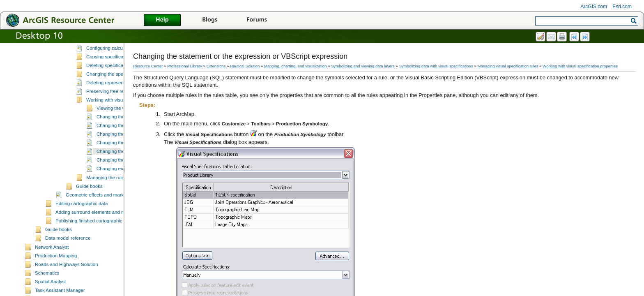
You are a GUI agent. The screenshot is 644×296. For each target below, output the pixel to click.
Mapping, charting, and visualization (296, 66)
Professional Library (185, 66)
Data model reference (68, 281)
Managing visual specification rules (113, 65)
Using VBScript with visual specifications (118, 57)
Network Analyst (52, 290)
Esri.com (622, 7)
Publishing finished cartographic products (99, 264)
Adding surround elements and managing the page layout (116, 255)
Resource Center (148, 66)
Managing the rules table (112, 220)
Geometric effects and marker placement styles (115, 238)
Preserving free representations (119, 134)
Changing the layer (116, 177)
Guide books (89, 229)
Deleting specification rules (114, 108)
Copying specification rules (114, 99)
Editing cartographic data (82, 246)
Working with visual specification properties (580, 66)
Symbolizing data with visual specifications (436, 66)
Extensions (216, 66)
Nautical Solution (245, 66)
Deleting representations (112, 125)
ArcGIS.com (594, 7)
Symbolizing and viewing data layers (363, 66)
